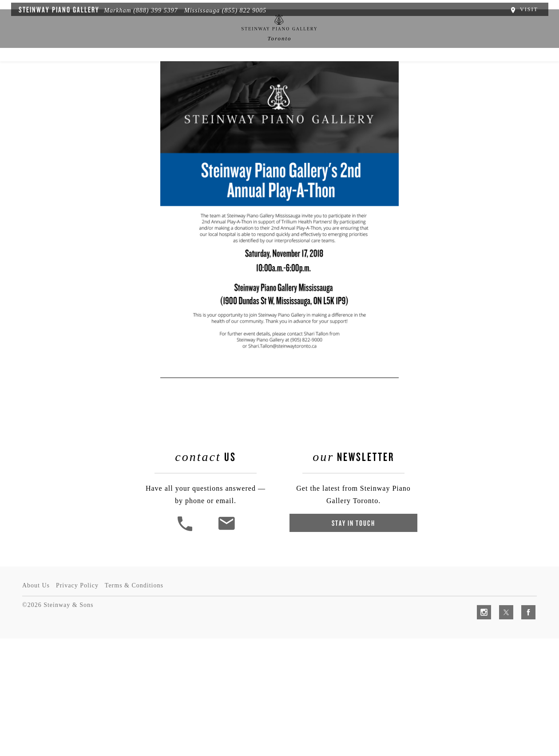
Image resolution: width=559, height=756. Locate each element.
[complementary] (495, 707)
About (96, 74)
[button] (188, 660)
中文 (281, 74)
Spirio (135, 74)
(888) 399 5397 (150, 9)
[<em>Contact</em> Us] (228, 660)
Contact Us (455, 74)
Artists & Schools (387, 74)
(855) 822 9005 (239, 9)
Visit (529, 8)
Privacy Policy (80, 703)
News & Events (229, 74)
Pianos (176, 74)
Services (324, 74)
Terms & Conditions (139, 703)
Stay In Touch (352, 653)
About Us (36, 703)
